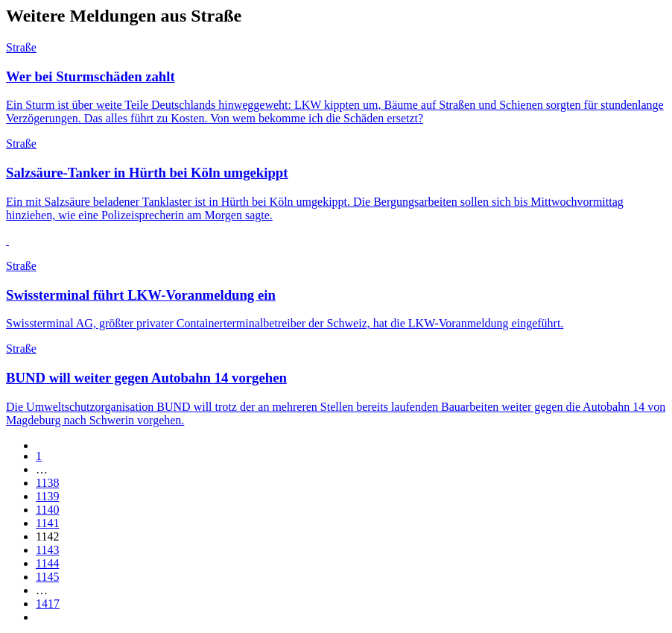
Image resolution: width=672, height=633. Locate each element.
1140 (47, 510)
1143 (47, 550)
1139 (47, 496)
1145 (47, 577)
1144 (47, 563)
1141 (47, 523)
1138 (47, 483)
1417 (48, 604)
